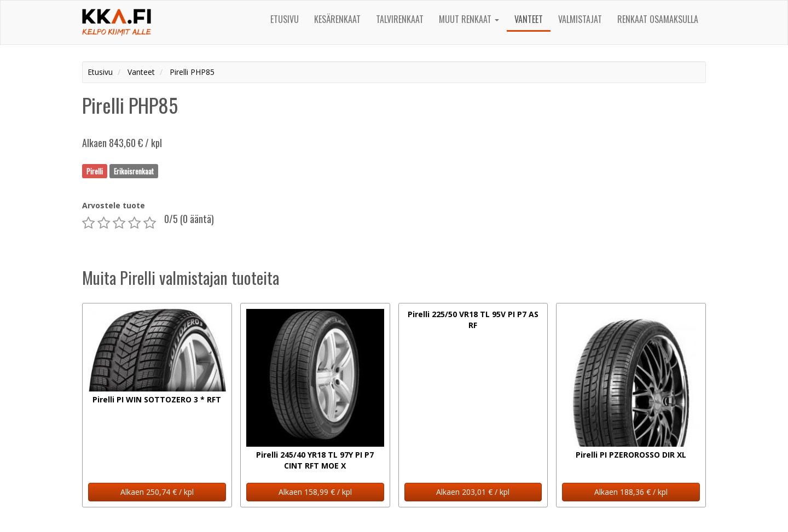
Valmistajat (580, 19)
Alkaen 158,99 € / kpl (315, 492)
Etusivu (285, 19)
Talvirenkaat (400, 19)
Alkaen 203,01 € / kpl (473, 492)
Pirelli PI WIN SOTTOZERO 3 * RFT (157, 399)
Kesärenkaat (337, 19)
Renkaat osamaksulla (658, 19)
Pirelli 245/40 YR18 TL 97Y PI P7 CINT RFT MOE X (315, 460)
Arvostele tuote (114, 205)
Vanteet (529, 19)
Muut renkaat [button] (469, 19)
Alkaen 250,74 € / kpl (157, 492)
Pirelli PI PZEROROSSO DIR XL (631, 455)
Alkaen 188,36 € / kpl (631, 492)
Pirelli (95, 171)
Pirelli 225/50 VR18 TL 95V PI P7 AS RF (473, 320)
